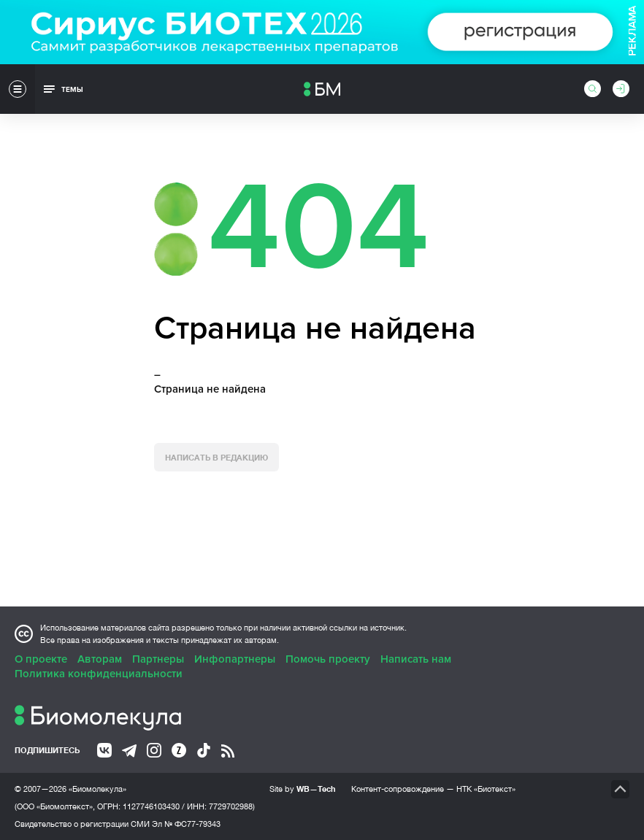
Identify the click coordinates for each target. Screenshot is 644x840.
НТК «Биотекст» (486, 789)
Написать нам (416, 659)
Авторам (100, 659)
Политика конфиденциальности (99, 674)
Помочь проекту (328, 659)
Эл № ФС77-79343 (186, 824)
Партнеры (158, 659)
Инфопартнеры (235, 659)
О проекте (41, 659)
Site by (303, 789)
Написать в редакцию (216, 457)
